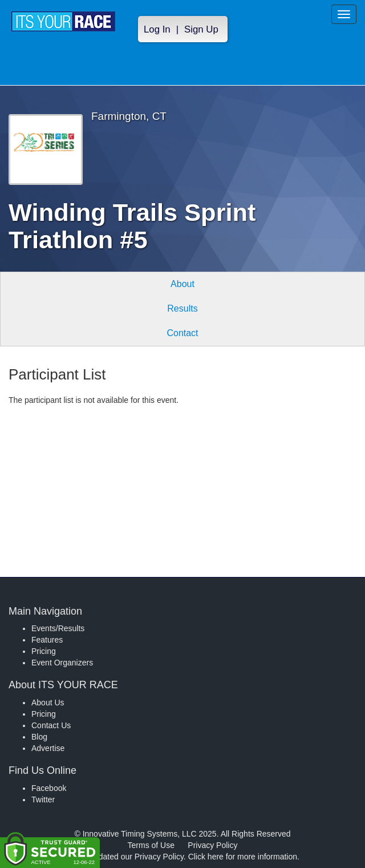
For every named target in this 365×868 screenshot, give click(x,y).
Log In (157, 29)
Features (47, 640)
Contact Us (51, 725)
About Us (48, 703)
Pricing (44, 651)
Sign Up (201, 29)
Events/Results (58, 628)
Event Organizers (62, 663)
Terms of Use (151, 845)
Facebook (49, 788)
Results (182, 308)
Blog (39, 737)
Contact (182, 333)
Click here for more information (243, 857)
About (182, 284)
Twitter (43, 800)
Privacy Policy (212, 845)
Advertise (48, 748)
